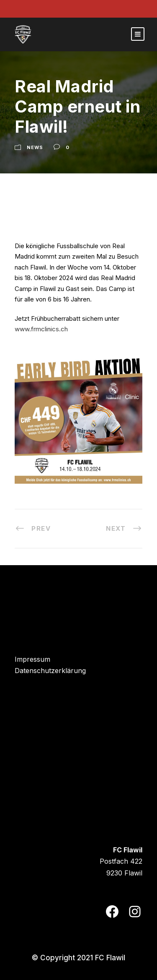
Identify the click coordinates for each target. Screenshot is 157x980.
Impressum (32, 659)
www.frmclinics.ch (41, 329)
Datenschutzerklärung (50, 671)
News (35, 147)
